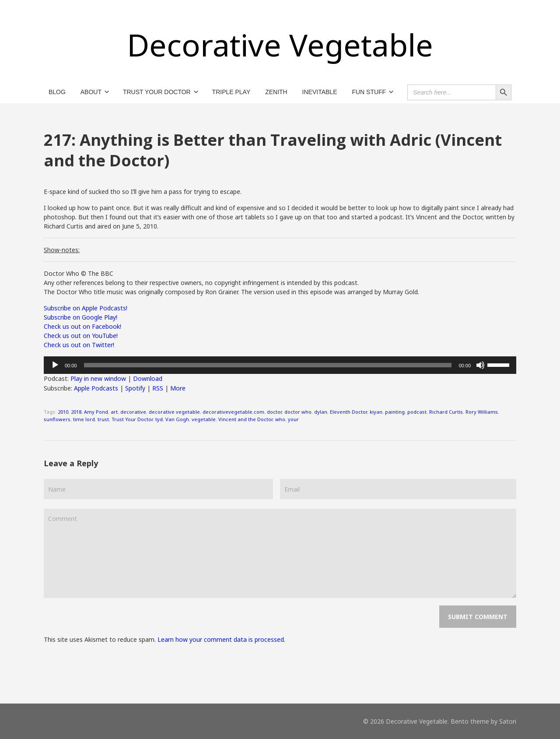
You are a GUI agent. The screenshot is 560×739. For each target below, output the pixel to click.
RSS (158, 388)
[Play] (55, 365)
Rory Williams (482, 412)
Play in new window (98, 378)
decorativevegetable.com (233, 412)
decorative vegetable (174, 412)
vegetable (204, 419)
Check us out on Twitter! (79, 345)
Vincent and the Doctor (245, 419)
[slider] (268, 365)
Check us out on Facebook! (82, 326)
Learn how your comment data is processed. (221, 639)
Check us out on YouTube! (81, 336)
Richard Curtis (446, 412)
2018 (76, 412)
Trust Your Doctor (132, 419)
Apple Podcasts (96, 388)
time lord (84, 419)
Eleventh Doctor (348, 412)
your (293, 419)
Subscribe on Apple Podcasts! (86, 308)
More (178, 388)
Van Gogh (177, 419)
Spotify (135, 388)
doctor (274, 412)
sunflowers (57, 419)
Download (148, 378)
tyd (159, 419)
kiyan (376, 412)
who (280, 419)
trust (103, 419)
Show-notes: (62, 250)
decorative (133, 412)
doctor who (298, 412)
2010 (63, 412)
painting (395, 412)
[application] (280, 365)
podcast (417, 412)
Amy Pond (96, 412)
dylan (321, 412)
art (114, 412)
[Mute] (480, 365)
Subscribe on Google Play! (80, 317)
